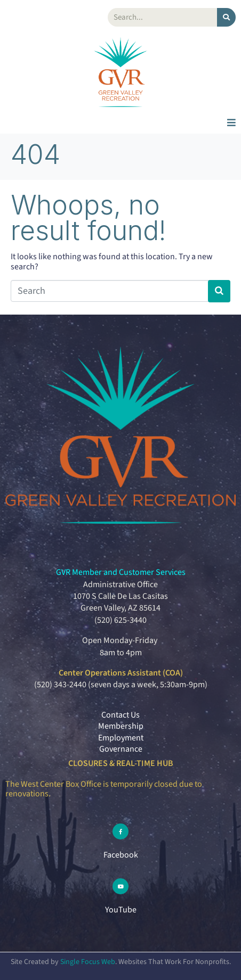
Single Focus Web (88, 962)
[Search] (226, 17)
